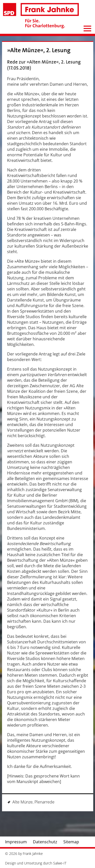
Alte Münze (23, 802)
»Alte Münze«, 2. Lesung (39, 50)
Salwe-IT (60, 863)
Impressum (16, 842)
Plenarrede (44, 802)
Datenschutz (45, 842)
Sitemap (71, 842)
